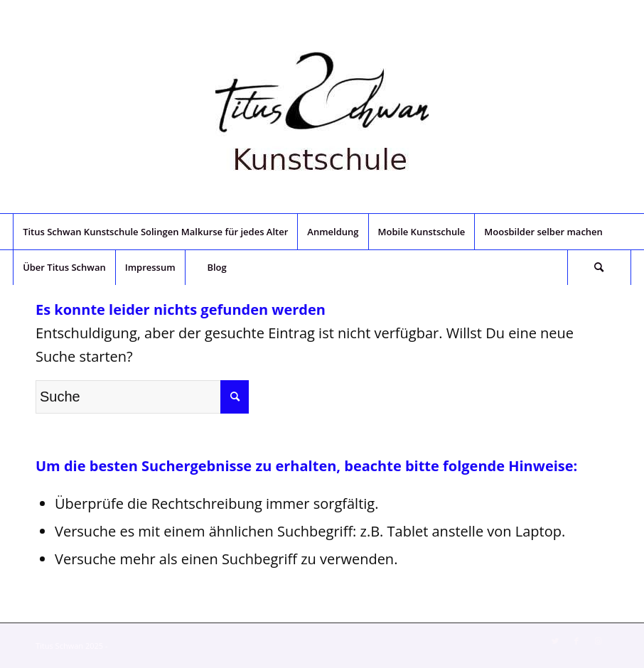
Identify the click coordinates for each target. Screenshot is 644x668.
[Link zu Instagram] (598, 641)
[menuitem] (155, 232)
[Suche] (599, 267)
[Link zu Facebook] (576, 641)
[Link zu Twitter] (555, 641)
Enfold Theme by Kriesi (151, 646)
